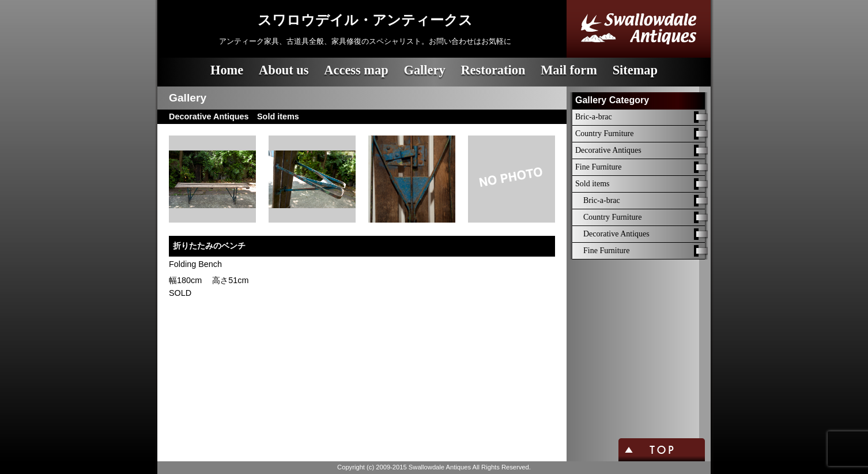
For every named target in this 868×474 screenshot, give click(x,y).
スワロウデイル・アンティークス (365, 20)
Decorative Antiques (608, 150)
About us (284, 70)
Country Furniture (605, 133)
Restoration (493, 70)
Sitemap (635, 70)
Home (227, 70)
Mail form (569, 70)
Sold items (592, 184)
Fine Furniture (599, 167)
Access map (356, 70)
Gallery (424, 70)
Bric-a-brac (594, 117)
